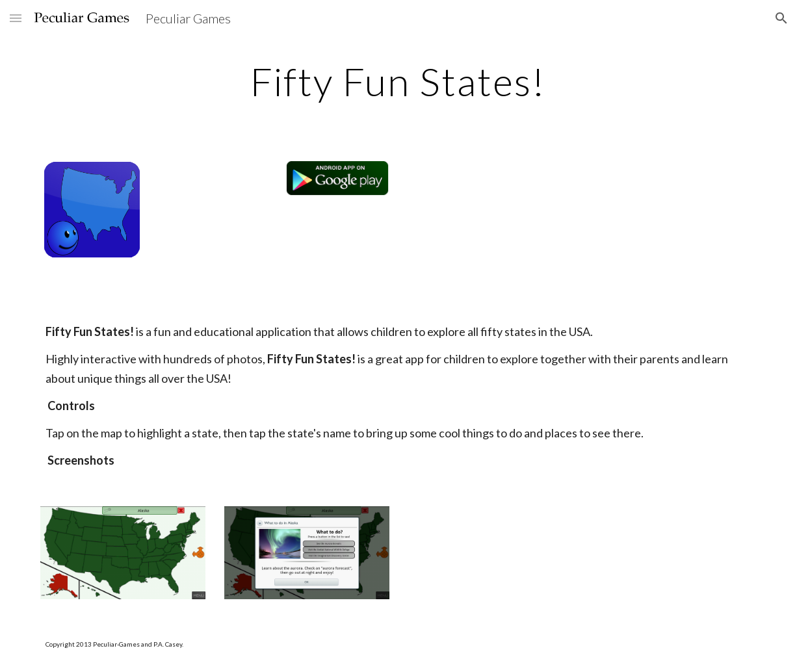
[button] (16, 18)
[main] (398, 81)
